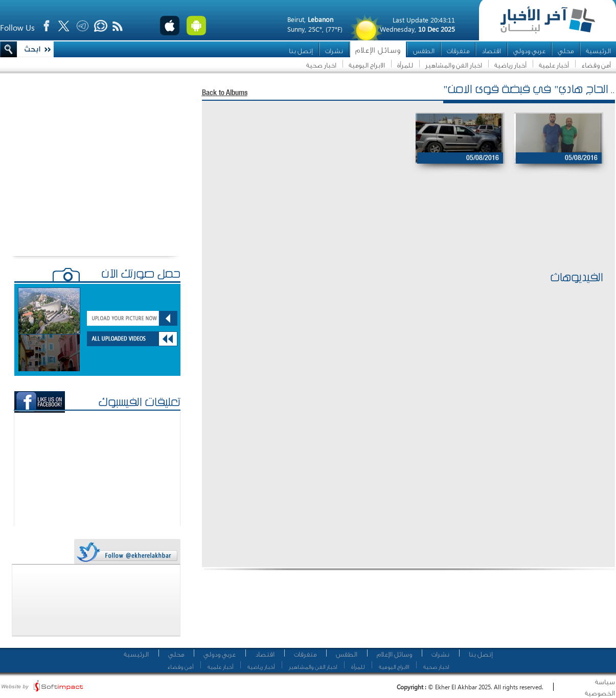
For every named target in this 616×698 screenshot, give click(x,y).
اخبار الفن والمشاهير (454, 65)
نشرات (334, 51)
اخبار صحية (321, 65)
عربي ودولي (529, 51)
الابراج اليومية (367, 65)
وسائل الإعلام (378, 50)
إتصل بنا (301, 51)
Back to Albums (225, 93)
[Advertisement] (403, 236)
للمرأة (405, 65)
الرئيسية (598, 51)
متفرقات (458, 51)
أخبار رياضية (510, 65)
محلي (566, 51)
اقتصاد (491, 51)
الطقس (424, 51)
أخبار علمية (554, 65)
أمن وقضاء (596, 65)
